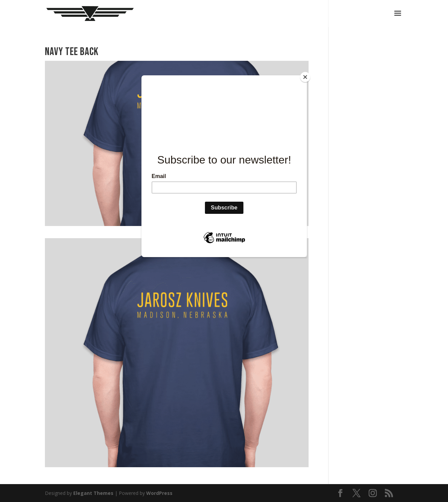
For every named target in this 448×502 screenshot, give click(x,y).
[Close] (305, 77)
